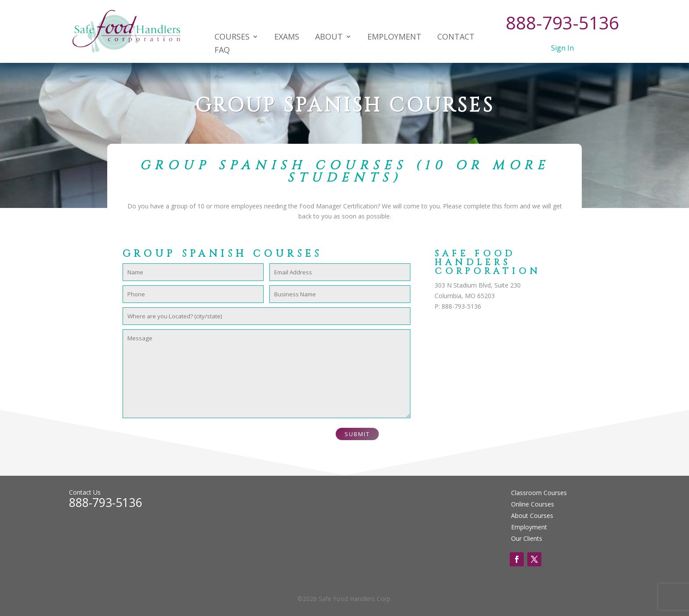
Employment (394, 38)
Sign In (562, 48)
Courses (232, 38)
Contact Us (85, 492)
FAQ (222, 51)
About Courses (532, 516)
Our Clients (527, 538)
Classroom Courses (539, 493)
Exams (287, 38)
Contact (456, 38)
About (329, 38)
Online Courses (533, 504)
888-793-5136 (562, 23)
